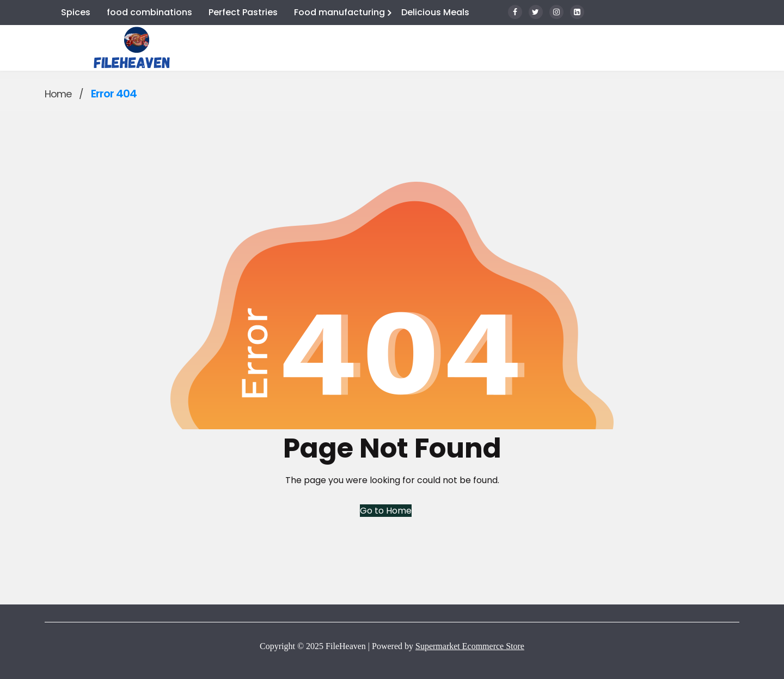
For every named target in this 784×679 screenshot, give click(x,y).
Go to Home (386, 511)
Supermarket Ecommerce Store (470, 646)
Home (58, 94)
